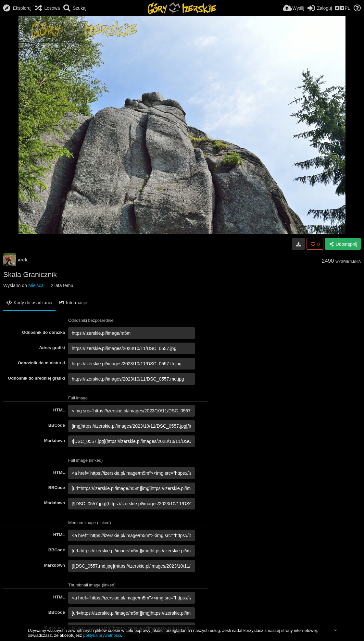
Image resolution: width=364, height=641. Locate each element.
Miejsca (36, 285)
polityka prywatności (102, 635)
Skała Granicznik (30, 275)
